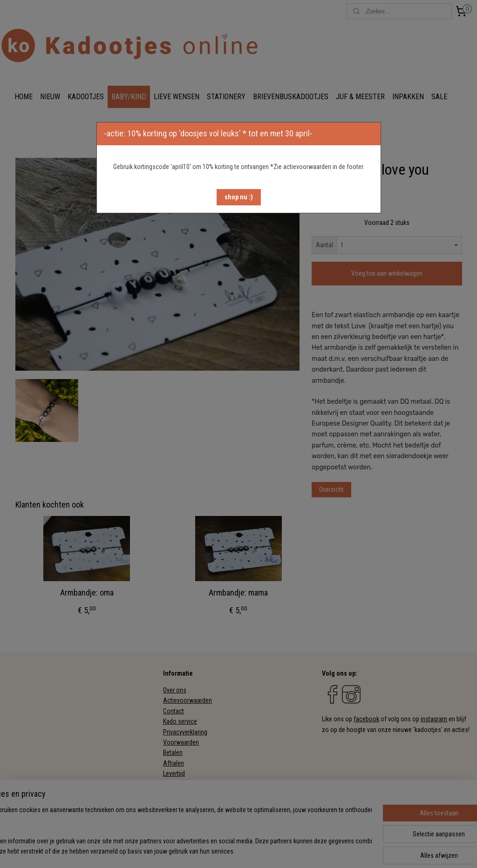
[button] (239, 197)
